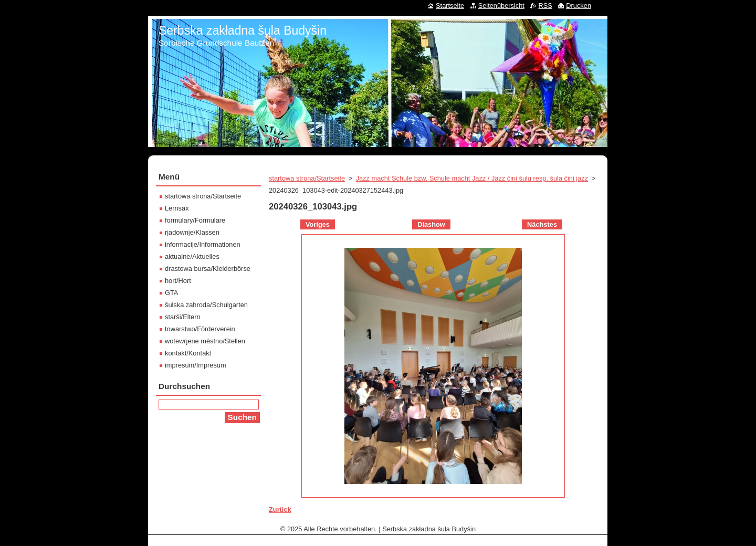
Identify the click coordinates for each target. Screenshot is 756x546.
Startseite (450, 6)
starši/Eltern (183, 317)
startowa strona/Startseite (307, 178)
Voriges (318, 224)
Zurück (280, 510)
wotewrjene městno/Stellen (205, 341)
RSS (545, 6)
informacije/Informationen (203, 244)
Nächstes (542, 224)
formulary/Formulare (195, 220)
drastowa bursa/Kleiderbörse (208, 269)
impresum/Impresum (196, 365)
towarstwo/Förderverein (200, 329)
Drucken (579, 6)
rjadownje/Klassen (192, 232)
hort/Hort (178, 281)
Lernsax (177, 208)
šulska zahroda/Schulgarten (206, 305)
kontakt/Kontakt (188, 353)
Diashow (431, 224)
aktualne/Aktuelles (192, 256)
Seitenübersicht (501, 6)
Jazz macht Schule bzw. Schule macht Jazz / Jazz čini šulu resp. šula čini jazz (472, 178)
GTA (171, 293)
